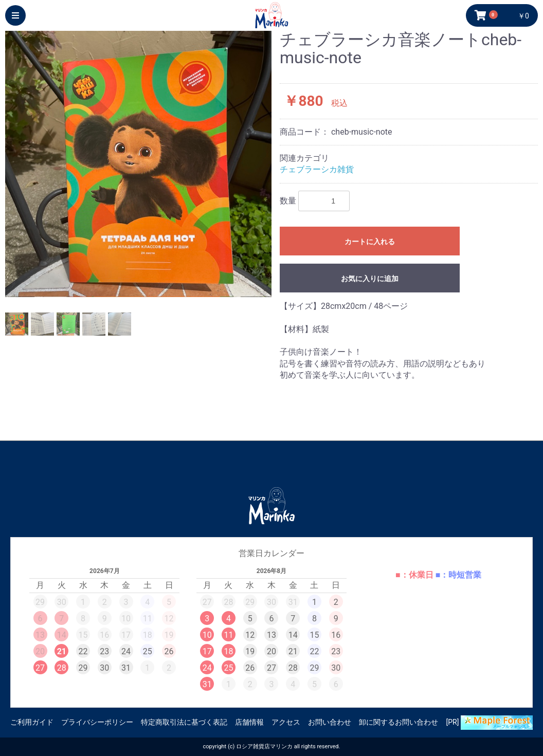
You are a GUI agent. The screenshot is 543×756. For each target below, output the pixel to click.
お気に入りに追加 (370, 279)
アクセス (286, 722)
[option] (138, 164)
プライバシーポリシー (97, 722)
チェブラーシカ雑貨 (317, 169)
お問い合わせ (330, 722)
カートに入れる (370, 242)
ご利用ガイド (32, 722)
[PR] (490, 723)
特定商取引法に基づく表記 (184, 722)
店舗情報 (249, 722)
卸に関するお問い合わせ (399, 722)
